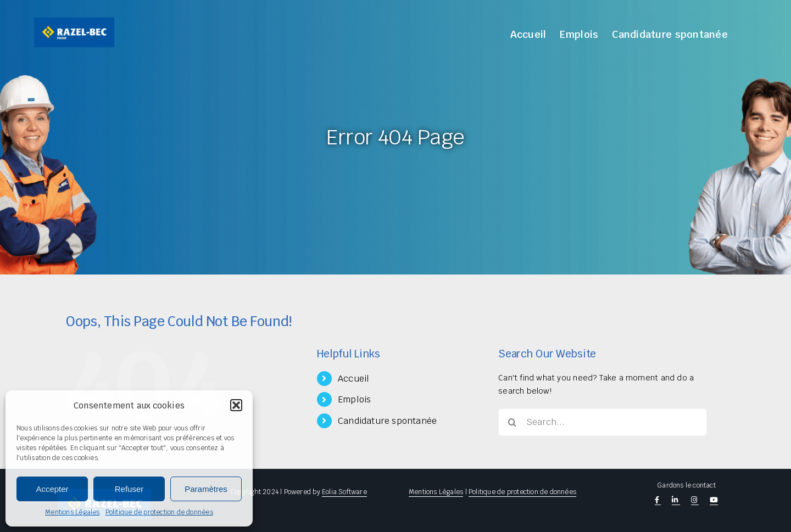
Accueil (353, 379)
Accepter (52, 489)
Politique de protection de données (159, 512)
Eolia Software (344, 492)
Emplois (354, 399)
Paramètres (206, 489)
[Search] (512, 422)
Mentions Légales (72, 512)
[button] (236, 405)
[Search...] (603, 422)
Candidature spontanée (387, 421)
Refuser (129, 489)
